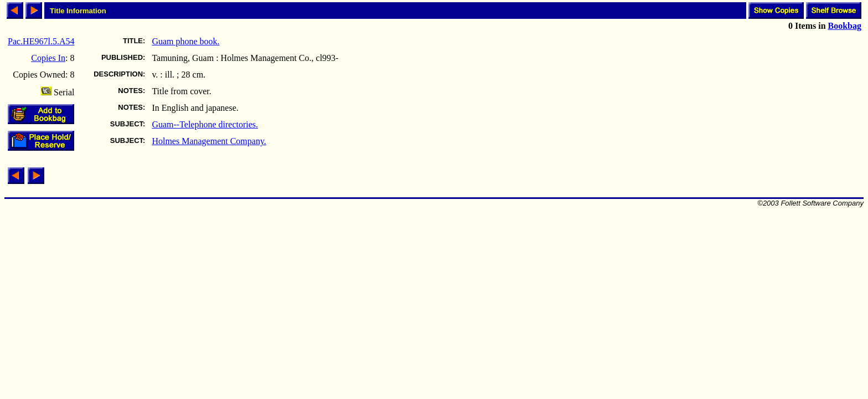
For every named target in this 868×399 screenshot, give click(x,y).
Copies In (48, 58)
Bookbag (845, 26)
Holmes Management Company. (209, 141)
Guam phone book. (185, 41)
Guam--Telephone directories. (205, 124)
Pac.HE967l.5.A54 (41, 41)
